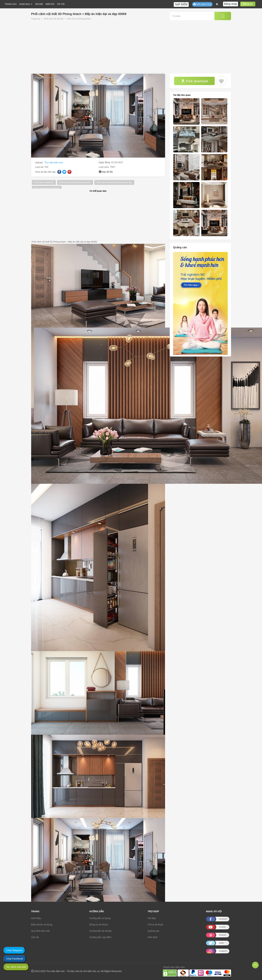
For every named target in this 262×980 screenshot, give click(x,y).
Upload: (39, 163)
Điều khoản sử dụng (42, 925)
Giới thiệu (36, 918)
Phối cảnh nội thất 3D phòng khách (75, 183)
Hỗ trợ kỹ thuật (155, 925)
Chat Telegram (14, 950)
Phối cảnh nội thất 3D (44, 183)
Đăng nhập (231, 4)
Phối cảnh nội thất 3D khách (47, 188)
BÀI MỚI (39, 4)
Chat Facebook (15, 959)
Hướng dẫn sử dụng (100, 918)
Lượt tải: (40, 167)
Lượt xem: (104, 167)
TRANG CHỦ (11, 4)
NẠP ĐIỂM (181, 4)
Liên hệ (35, 937)
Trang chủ (36, 19)
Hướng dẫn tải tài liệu (101, 931)
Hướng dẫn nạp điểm (101, 937)
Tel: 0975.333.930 (16, 967)
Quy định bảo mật (40, 931)
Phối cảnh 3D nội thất (54, 19)
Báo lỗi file (107, 172)
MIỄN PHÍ (50, 4)
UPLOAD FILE (202, 4)
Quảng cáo (153, 931)
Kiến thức (153, 937)
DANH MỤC (25, 4)
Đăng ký (248, 4)
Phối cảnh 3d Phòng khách (79, 19)
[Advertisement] (131, 48)
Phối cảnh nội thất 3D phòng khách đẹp (114, 183)
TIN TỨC (61, 4)
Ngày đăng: (105, 162)
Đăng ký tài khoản (99, 925)
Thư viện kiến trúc (54, 163)
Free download (195, 81)
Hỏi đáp (152, 918)
